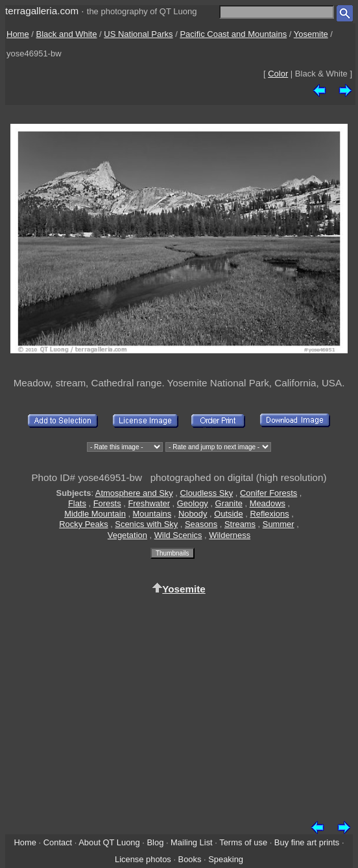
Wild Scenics (178, 535)
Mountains (152, 514)
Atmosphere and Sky (134, 493)
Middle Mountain (95, 514)
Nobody (193, 514)
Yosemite (311, 34)
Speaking (226, 859)
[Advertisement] (179, 705)
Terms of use (243, 842)
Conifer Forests (268, 493)
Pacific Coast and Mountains (233, 34)
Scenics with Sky (146, 524)
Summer (279, 524)
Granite (229, 503)
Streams (240, 524)
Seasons (201, 524)
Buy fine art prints (307, 842)
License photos (143, 859)
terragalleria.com (42, 11)
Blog (156, 842)
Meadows (268, 503)
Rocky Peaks (83, 524)
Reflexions (269, 514)
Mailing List (192, 842)
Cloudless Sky (206, 493)
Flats (77, 503)
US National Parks (138, 34)
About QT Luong (109, 842)
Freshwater (149, 503)
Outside (228, 514)
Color (278, 74)
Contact (58, 842)
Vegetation (127, 535)
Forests (107, 503)
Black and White (67, 34)
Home (18, 34)
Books (190, 859)
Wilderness (230, 535)
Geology (193, 503)
